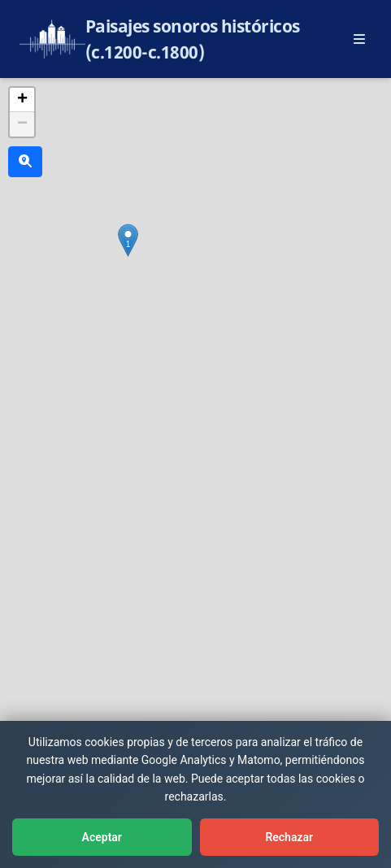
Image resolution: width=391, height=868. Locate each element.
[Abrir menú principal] (359, 39)
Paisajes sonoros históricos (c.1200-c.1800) (193, 39)
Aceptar (102, 837)
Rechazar (289, 837)
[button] (128, 240)
